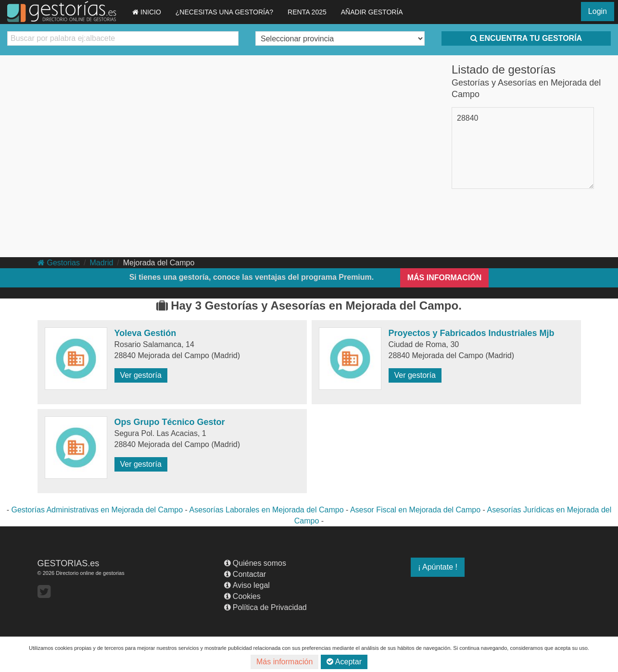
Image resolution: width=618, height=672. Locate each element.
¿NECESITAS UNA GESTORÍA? (224, 12)
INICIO (147, 12)
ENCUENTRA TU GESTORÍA (526, 38)
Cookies (242, 596)
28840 (468, 118)
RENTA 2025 (307, 12)
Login (598, 11)
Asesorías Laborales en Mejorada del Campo (266, 510)
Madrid (101, 263)
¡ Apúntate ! (438, 567)
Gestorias (59, 263)
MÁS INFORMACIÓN (445, 278)
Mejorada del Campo (159, 263)
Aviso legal (247, 585)
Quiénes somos (255, 563)
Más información (284, 662)
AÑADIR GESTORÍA (372, 12)
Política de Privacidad (265, 607)
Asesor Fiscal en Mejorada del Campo (415, 510)
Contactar (245, 574)
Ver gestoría (141, 375)
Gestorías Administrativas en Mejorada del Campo (97, 510)
